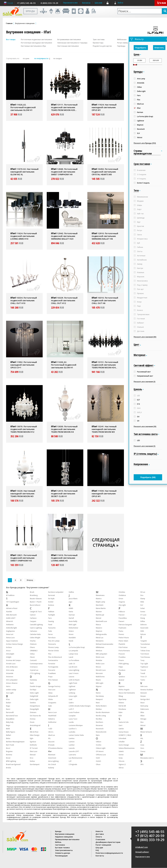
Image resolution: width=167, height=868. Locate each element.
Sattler (121, 729)
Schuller (122, 742)
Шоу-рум (98, 3)
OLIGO (98, 761)
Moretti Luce (101, 670)
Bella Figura (11, 732)
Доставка (100, 834)
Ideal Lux (52, 735)
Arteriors (10, 677)
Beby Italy (10, 722)
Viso (142, 722)
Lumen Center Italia (76, 735)
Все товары (11, 39)
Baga (8, 706)
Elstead (33, 755)
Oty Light (122, 605)
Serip (121, 758)
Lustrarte (72, 755)
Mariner (99, 612)
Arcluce (9, 647)
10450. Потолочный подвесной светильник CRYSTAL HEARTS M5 (105, 172)
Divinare (33, 712)
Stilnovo (144, 625)
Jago (71, 602)
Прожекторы (98, 43)
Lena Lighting (74, 670)
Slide (142, 602)
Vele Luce (144, 686)
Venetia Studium (147, 690)
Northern (99, 722)
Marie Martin (101, 608)
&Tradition (10, 595)
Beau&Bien (10, 719)
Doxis (32, 722)
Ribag (121, 696)
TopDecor (144, 667)
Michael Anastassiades (105, 644)
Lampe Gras (73, 654)
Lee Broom (73, 667)
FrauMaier (52, 673)
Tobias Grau (145, 651)
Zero (142, 748)
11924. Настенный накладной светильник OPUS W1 (104, 107)
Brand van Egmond (13, 764)
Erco (32, 758)
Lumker (72, 745)
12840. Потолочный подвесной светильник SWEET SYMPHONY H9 (64, 172)
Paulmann (122, 628)
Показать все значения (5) (145, 446)
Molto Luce (100, 664)
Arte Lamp (10, 670)
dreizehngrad (35, 725)
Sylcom (143, 634)
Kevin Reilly (73, 621)
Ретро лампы (123, 43)
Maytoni (99, 631)
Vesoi (142, 703)
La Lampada (73, 651)
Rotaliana (122, 709)
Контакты (86, 3)
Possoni (122, 654)
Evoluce (51, 605)
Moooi (98, 667)
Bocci (8, 748)
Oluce (98, 764)
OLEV (98, 758)
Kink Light (73, 625)
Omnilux (122, 592)
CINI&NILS (34, 651)
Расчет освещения (103, 845)
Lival (70, 699)
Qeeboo (122, 677)
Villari (142, 716)
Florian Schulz (54, 651)
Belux (8, 738)
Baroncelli (10, 712)
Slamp (143, 599)
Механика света (147, 758)
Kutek (71, 641)
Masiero (99, 628)
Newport (99, 699)
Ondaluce (122, 595)
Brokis (9, 768)
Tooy (142, 660)
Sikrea (121, 768)
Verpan (143, 696)
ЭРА (142, 764)
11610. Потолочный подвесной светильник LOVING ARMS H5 (64, 558)
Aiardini (9, 612)
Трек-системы (99, 39)
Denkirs (33, 703)
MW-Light (100, 683)
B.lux (8, 699)
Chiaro (32, 647)
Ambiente (10, 625)
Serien (121, 755)
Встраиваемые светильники (69, 39)
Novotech (100, 729)
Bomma (9, 755)
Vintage (143, 719)
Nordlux (99, 719)
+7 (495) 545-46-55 (26, 3)
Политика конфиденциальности (109, 853)
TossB (143, 673)
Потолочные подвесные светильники (36, 39)
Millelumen (100, 647)
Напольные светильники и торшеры (72, 43)
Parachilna (123, 618)
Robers (121, 703)
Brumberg (34, 595)
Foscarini (52, 670)
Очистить (159, 48)
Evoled (51, 602)
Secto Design (124, 745)
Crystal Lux (34, 670)
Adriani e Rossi (12, 608)
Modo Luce (100, 657)
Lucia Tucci (73, 719)
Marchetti (100, 605)
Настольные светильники (68, 46)
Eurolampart (35, 764)
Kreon (71, 634)
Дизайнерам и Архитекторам (108, 842)
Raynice (122, 686)
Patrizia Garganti (125, 625)
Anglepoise (10, 631)
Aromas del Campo (13, 660)
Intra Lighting (53, 761)
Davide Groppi (35, 686)
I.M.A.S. (51, 732)
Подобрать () (148, 477)
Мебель (58, 842)
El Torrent (34, 748)
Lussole (72, 748)
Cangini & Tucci (36, 612)
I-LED (50, 729)
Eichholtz (33, 745)
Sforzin (121, 761)
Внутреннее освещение (65, 834)
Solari (143, 608)
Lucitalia (72, 732)
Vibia (142, 712)
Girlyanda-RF (53, 696)
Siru (142, 595)
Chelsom (33, 644)
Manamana (100, 595)
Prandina (122, 657)
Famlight (52, 615)
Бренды (58, 831)
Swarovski (144, 628)
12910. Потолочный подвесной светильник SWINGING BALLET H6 (105, 236)
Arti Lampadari (12, 680)
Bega (8, 725)
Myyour (99, 686)
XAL (142, 738)
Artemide (10, 673)
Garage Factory (54, 686)
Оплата (99, 837)
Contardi (33, 660)
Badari (9, 703)
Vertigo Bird (145, 699)
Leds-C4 (72, 664)
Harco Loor (53, 712)
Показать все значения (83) (145, 337)
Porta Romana (124, 651)
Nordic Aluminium (103, 712)
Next (98, 703)
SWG (142, 631)
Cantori (33, 615)
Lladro (71, 703)
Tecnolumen (145, 644)
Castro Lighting (36, 628)
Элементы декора (63, 853)
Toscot (143, 670)
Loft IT (71, 709)
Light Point (73, 683)
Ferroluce (52, 638)
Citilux (32, 654)
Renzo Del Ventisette (127, 693)
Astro (8, 686)
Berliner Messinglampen (15, 742)
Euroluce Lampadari (56, 592)
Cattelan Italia (35, 634)
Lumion (72, 742)
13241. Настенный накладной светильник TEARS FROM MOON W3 (104, 429)
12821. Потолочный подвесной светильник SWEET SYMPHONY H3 (24, 558)
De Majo (33, 690)
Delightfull (34, 696)
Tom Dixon (145, 654)
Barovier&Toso (12, 716)
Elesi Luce (34, 751)
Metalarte (100, 641)
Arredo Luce (11, 664)
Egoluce (33, 742)
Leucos (72, 677)
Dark (32, 683)
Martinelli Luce (101, 621)
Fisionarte (52, 644)
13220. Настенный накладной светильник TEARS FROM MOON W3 (23, 493)
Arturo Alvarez (12, 683)
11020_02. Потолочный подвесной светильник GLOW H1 (23, 107)
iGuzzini (51, 742)
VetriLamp (144, 706)
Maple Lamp (100, 602)
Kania (71, 612)
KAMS (71, 608)
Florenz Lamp (53, 647)
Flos (50, 654)
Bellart (9, 735)
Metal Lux (100, 638)
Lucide (71, 722)
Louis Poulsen (74, 712)
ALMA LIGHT (11, 618)
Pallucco (122, 612)
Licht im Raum (74, 680)
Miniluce (99, 651)
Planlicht (122, 644)
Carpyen (33, 621)
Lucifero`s (73, 729)
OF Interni (100, 751)
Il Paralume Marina (55, 748)
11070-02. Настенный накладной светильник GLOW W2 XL (24, 172)
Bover (8, 758)
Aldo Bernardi (11, 615)
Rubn (121, 712)
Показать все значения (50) (145, 427)
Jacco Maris (73, 599)
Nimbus (99, 709)
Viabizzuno (145, 709)
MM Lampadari (102, 654)
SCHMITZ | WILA (125, 735)
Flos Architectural (55, 657)
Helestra (51, 719)
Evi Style (51, 599)
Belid (8, 729)
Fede (50, 631)
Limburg (72, 693)
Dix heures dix (35, 716)
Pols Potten (123, 647)
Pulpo (121, 667)
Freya (50, 677)
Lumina (72, 738)
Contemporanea (36, 664)
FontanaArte (53, 660)
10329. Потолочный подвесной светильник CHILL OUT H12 (64, 300)
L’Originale (73, 764)
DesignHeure (35, 706)
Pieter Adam (123, 641)
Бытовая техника (62, 848)
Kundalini (72, 638)
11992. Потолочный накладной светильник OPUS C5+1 (24, 365)
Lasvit (71, 657)
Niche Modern (101, 706)
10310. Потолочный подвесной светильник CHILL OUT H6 (105, 300)
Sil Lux (143, 592)
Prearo (121, 660)
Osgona (122, 602)
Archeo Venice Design (14, 644)
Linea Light (73, 696)
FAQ (97, 850)
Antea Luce (10, 638)
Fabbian (51, 612)
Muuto (98, 680)
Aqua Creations (12, 641)
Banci (8, 709)
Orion (121, 599)
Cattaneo (34, 631)
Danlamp (33, 680)
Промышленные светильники (67, 839)
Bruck (32, 592)
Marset (99, 618)
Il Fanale (51, 745)
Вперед (30, 580)
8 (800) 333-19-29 (49, 3)
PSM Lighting (124, 664)
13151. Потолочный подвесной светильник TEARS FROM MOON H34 (105, 365)
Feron (50, 634)
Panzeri (122, 615)
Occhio (99, 745)
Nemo (98, 693)
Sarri (120, 725)
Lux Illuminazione (76, 758)
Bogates (9, 751)
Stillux (143, 621)
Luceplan (72, 716)
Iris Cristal (52, 764)
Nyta (98, 735)
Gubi (50, 706)
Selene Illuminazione (127, 748)
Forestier (52, 664)
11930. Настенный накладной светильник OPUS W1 (104, 493)
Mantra (99, 599)
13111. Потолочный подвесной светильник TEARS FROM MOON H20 (64, 107)
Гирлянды (121, 46)
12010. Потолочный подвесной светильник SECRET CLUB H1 (64, 493)
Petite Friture (124, 638)
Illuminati (52, 755)
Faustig (51, 621)
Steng (143, 618)
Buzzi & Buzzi (35, 605)
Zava (142, 745)
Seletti (121, 751)
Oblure (99, 742)
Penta (121, 631)
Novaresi (99, 725)
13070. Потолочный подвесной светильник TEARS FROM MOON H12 (24, 429)
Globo (51, 699)
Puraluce (122, 670)
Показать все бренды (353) (145, 143)
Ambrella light (12, 628)
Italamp (51, 768)
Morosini (99, 673)
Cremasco (34, 667)
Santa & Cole (124, 722)
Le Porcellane (74, 660)
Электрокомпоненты (64, 850)
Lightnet (72, 686)
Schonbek (122, 738)
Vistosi (143, 725)
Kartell (71, 618)
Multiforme (100, 677)
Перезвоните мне (143, 857)
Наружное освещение (64, 837)
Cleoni (32, 657)
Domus (33, 719)
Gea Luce (52, 690)
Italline (71, 592)
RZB (120, 716)
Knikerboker (74, 628)
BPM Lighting (11, 761)
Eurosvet (52, 595)
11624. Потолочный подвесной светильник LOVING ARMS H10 (24, 236)
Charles (33, 641)
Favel (50, 625)
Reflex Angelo (124, 690)
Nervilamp (100, 696)
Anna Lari (10, 634)
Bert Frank (10, 745)
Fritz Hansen (53, 680)
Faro (50, 618)
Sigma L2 (122, 764)
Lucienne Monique (76, 725)
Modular (99, 660)
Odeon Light (101, 748)
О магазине (100, 839)
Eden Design (35, 735)
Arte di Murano (12, 667)
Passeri (121, 621)
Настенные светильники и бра (33, 46)
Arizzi (8, 651)
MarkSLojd (100, 615)
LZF (70, 761)
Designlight (34, 709)
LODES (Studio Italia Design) (80, 706)
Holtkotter (52, 722)
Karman (72, 615)
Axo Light (10, 693)
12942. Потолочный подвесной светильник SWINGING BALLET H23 (64, 236)
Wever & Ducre (146, 732)
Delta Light (34, 699)
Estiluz (32, 761)
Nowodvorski (101, 732)
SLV (142, 605)
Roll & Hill (122, 706)
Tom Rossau (145, 657)
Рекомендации (61, 856)
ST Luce (143, 615)
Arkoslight (10, 654)
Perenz (121, 634)
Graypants (52, 703)
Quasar (121, 680)
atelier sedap (11, 690)
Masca (98, 625)
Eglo (32, 738)
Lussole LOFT (74, 751)
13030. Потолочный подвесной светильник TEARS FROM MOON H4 (64, 429)
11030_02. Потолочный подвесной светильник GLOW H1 (64, 365)
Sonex (143, 612)
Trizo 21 (144, 677)
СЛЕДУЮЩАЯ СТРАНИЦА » (106, 542)
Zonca (143, 751)
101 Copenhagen (13, 602)
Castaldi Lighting (36, 625)
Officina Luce (101, 755)
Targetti (144, 641)
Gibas (50, 693)
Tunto (143, 680)
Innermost (52, 758)
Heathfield (52, 716)
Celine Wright (35, 638)
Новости (99, 831)
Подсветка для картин (102, 46)
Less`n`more (74, 673)
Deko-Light (34, 693)
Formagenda (53, 667)
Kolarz (71, 631)
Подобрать (141, 48)
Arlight (9, 657)
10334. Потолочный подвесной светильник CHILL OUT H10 (24, 300)
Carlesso (33, 618)
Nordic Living (101, 716)
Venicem (144, 693)
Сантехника (60, 845)
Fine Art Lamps (54, 641)
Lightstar (72, 690)
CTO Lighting (35, 673)
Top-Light (144, 664)
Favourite (52, 628)
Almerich (9, 621)
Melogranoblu (101, 634)
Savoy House (124, 732)
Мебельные (122, 39)
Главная (9, 23)
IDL (49, 738)
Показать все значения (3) (145, 382)
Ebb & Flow (34, 732)
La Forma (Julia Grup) (77, 647)
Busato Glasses (36, 599)
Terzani (143, 647)
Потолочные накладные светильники (36, 43)
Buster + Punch (36, 602)
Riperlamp (123, 699)
